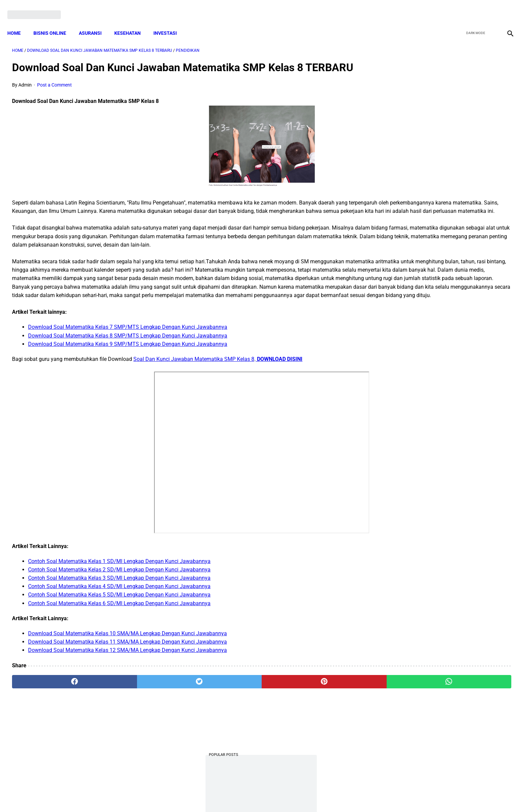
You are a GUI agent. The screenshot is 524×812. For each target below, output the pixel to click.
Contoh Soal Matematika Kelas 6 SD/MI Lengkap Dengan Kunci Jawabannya (119, 655)
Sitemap (284, 795)
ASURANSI (95, 22)
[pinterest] (223, 734)
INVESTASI (170, 22)
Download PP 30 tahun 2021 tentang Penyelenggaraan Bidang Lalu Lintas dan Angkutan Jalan (441, 124)
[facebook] (458, 7)
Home (19, 22)
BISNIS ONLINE (54, 22)
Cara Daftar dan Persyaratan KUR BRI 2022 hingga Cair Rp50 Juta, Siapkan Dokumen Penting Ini (437, 390)
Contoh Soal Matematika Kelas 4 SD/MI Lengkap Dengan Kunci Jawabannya (119, 639)
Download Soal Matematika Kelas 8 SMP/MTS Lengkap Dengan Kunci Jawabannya (128, 388)
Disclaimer (258, 795)
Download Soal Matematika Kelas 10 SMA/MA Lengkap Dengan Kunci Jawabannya (127, 686)
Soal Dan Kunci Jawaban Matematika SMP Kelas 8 (194, 411)
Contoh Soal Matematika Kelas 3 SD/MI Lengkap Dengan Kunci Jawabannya (119, 630)
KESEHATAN (132, 22)
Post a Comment (54, 95)
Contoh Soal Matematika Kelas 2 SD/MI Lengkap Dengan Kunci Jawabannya (119, 622)
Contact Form (314, 795)
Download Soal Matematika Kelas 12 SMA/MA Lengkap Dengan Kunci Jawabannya (127, 703)
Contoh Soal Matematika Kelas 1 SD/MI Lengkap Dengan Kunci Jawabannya (119, 613)
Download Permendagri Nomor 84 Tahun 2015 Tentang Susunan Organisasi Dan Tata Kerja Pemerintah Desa (441, 440)
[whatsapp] (307, 734)
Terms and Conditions (183, 795)
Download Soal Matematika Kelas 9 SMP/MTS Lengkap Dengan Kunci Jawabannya (128, 396)
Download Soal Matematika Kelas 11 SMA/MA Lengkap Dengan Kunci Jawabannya (127, 694)
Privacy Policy (227, 795)
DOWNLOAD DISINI (279, 411)
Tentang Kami (349, 795)
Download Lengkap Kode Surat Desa (436, 349)
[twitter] (473, 7)
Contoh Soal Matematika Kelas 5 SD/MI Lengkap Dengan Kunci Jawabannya (119, 647)
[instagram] (505, 7)
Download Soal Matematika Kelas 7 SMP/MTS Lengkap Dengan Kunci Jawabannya (128, 379)
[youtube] (489, 7)
